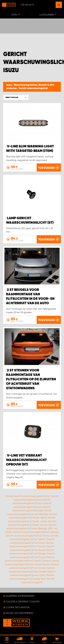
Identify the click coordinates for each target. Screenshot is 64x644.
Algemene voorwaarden (20, 596)
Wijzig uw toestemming (20, 613)
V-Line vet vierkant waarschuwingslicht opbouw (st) (26, 460)
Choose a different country (23, 602)
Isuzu (9, 85)
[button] (16, 97)
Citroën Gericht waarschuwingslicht (25, 496)
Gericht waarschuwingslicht (33, 88)
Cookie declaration (18, 607)
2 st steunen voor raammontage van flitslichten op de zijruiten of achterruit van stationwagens (31, 379)
